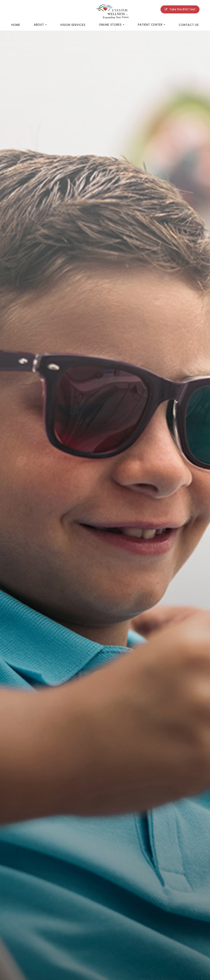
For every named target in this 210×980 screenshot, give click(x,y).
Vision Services (73, 25)
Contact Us (189, 25)
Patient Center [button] (151, 25)
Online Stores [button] (112, 25)
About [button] (40, 25)
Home (16, 25)
